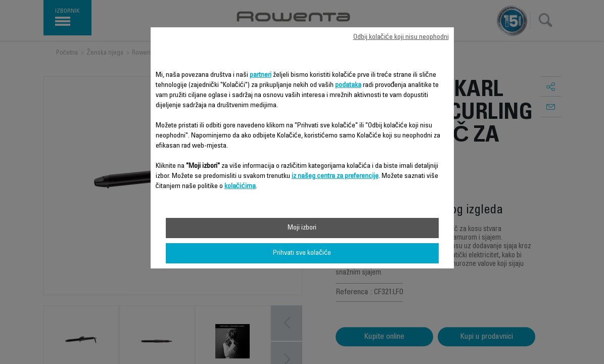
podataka (348, 85)
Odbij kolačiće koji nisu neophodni (401, 37)
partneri (261, 75)
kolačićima (240, 187)
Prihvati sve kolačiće (302, 253)
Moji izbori (302, 228)
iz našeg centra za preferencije (335, 176)
